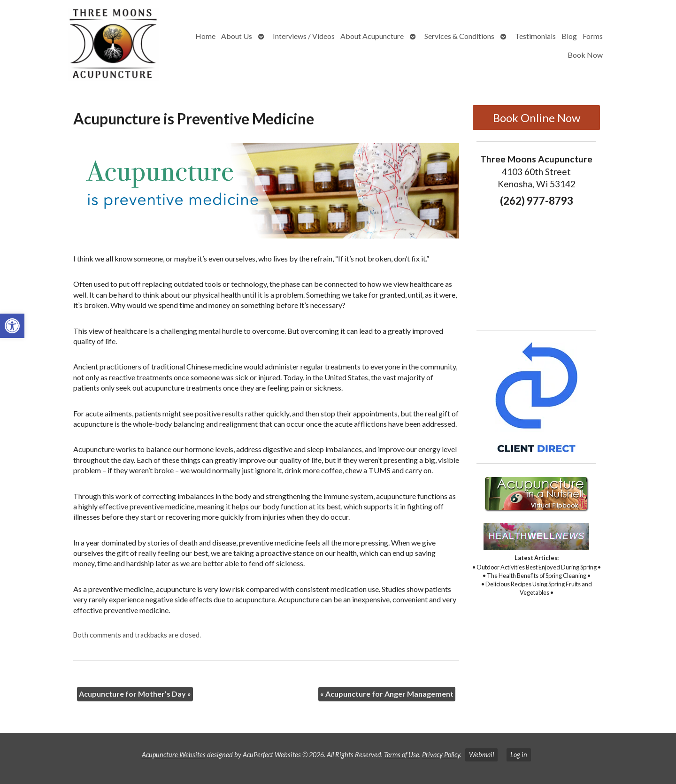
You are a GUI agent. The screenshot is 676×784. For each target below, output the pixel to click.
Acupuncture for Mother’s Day (135, 694)
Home (205, 36)
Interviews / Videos (304, 36)
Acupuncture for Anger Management (387, 694)
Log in (519, 755)
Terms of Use (402, 755)
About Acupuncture (372, 36)
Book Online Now (537, 118)
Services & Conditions (459, 36)
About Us (237, 36)
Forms (593, 36)
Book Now (585, 55)
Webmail (481, 755)
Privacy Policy (441, 755)
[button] (12, 326)
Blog (569, 36)
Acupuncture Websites (174, 755)
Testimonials (535, 36)
